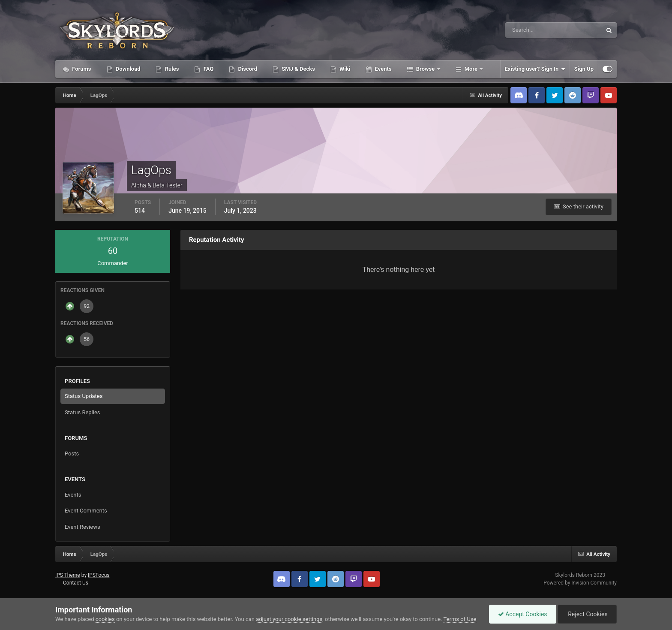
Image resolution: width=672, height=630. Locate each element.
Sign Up (584, 69)
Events (382, 69)
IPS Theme (68, 575)
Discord (247, 69)
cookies (105, 619)
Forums (81, 69)
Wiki (344, 69)
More (471, 69)
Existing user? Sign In (535, 69)
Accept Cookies (523, 614)
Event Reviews (82, 527)
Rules (171, 69)
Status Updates (84, 396)
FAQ (208, 69)
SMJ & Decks (298, 69)
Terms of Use (460, 619)
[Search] (527, 30)
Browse (426, 69)
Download (127, 69)
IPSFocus (99, 575)
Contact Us (76, 583)
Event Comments (86, 511)
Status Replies (82, 412)
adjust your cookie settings (289, 619)
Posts (72, 454)
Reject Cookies (587, 614)
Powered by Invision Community (580, 583)
